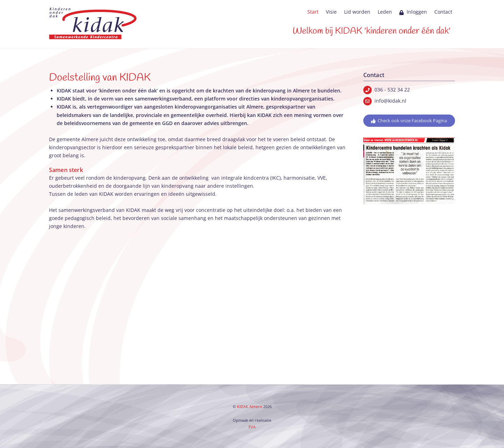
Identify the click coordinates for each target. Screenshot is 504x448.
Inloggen (413, 12)
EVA (252, 427)
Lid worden (357, 12)
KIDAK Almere (250, 407)
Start (313, 12)
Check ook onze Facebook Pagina (409, 121)
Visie (331, 12)
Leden (385, 12)
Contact (443, 12)
